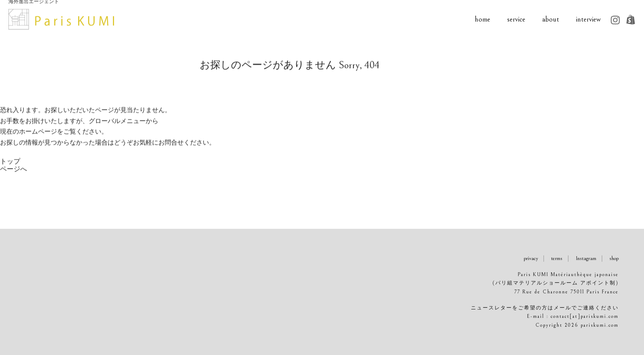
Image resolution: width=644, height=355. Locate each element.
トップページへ (14, 170)
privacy (531, 259)
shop (614, 259)
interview (598, 19)
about (560, 19)
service (526, 19)
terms (557, 259)
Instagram (586, 259)
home (492, 19)
